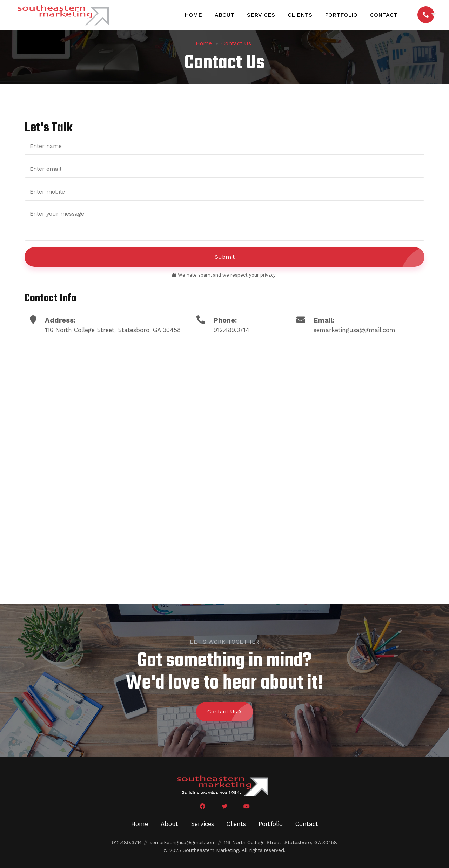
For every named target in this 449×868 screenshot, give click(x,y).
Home (193, 15)
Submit (320, 257)
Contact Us (236, 43)
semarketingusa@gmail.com (354, 330)
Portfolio (341, 15)
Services (261, 15)
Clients (300, 15)
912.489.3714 (232, 330)
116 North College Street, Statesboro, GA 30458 (280, 842)
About (224, 15)
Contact (383, 15)
